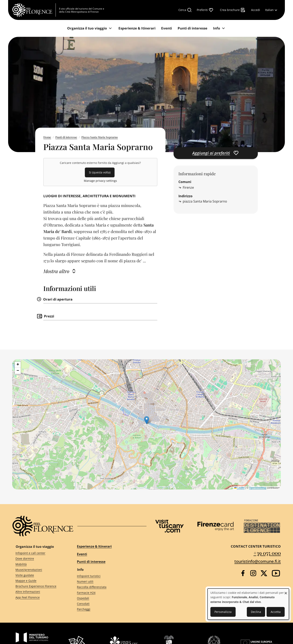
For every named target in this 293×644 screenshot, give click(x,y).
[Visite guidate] (39, 575)
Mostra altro (56, 271)
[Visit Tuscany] (169, 526)
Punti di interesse (66, 137)
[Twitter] (264, 573)
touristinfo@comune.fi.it (258, 561)
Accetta (276, 612)
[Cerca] (185, 10)
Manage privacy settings (100, 181)
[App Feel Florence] (39, 597)
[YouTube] (276, 573)
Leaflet (239, 488)
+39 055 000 (267, 553)
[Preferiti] (205, 10)
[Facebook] (243, 573)
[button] (147, 420)
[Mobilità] (39, 564)
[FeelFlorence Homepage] (34, 10)
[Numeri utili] (108, 582)
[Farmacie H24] (108, 593)
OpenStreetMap (258, 488)
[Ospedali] (108, 598)
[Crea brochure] (233, 10)
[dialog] (248, 604)
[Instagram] (253, 573)
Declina (256, 612)
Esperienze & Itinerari (94, 546)
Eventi (82, 554)
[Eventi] (167, 28)
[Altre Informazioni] (39, 592)
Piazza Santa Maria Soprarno (100, 137)
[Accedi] (256, 10)
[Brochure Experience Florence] (39, 586)
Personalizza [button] (223, 612)
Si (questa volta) (100, 172)
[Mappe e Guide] (39, 581)
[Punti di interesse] (192, 28)
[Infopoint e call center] (39, 553)
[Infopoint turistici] (108, 576)
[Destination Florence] (262, 526)
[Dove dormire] (39, 559)
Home (47, 137)
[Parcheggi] (108, 609)
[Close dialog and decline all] (286, 591)
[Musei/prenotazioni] (39, 570)
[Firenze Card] (216, 526)
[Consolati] (108, 604)
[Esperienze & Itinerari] (137, 28)
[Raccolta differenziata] (108, 587)
